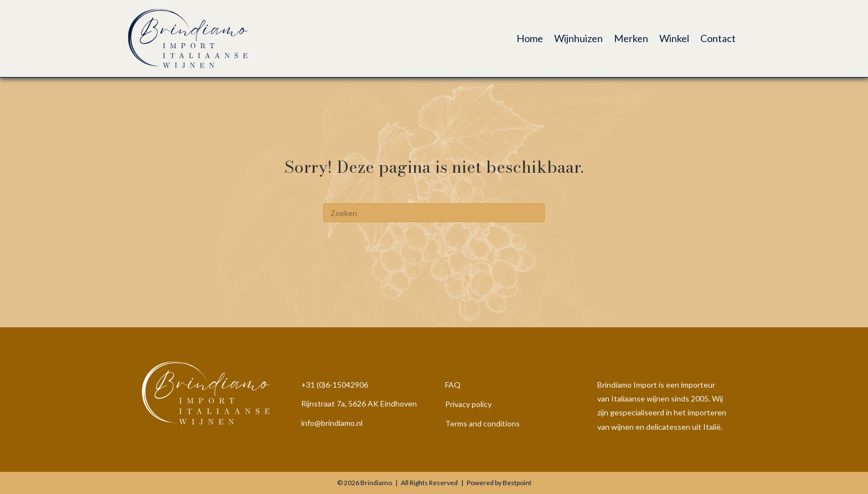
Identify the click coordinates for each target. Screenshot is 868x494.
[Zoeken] (434, 213)
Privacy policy (468, 404)
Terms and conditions (482, 423)
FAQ (453, 385)
